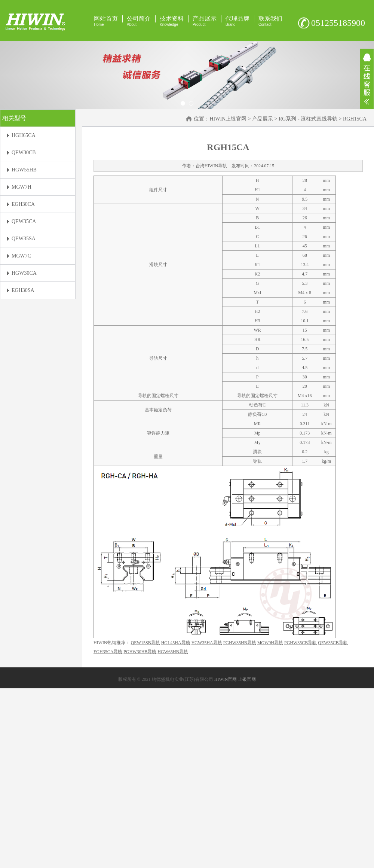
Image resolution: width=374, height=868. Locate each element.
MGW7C (21, 256)
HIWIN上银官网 (228, 119)
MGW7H (22, 187)
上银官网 (247, 679)
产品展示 (263, 119)
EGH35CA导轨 (108, 652)
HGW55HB (24, 170)
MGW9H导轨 (270, 643)
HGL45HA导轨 (176, 643)
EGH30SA (23, 290)
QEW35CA (24, 221)
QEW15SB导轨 (145, 643)
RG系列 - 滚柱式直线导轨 (308, 119)
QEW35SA (24, 239)
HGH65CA (24, 135)
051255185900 (338, 23)
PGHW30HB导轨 (140, 652)
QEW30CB (24, 153)
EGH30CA (23, 204)
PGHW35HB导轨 (240, 643)
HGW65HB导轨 (173, 652)
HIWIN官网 (226, 679)
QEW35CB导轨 (333, 643)
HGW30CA (24, 273)
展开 (367, 79)
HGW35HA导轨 (207, 643)
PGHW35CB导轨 (301, 643)
